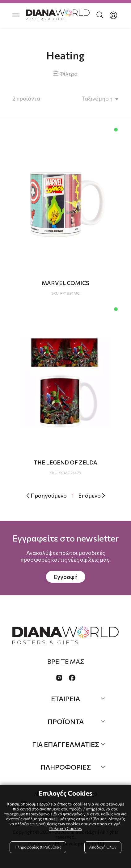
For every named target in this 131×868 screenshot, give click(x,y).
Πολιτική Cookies (65, 828)
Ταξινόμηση (97, 98)
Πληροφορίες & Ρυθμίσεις (38, 847)
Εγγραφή (66, 577)
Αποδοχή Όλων (103, 847)
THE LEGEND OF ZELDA (65, 462)
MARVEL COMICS (65, 283)
